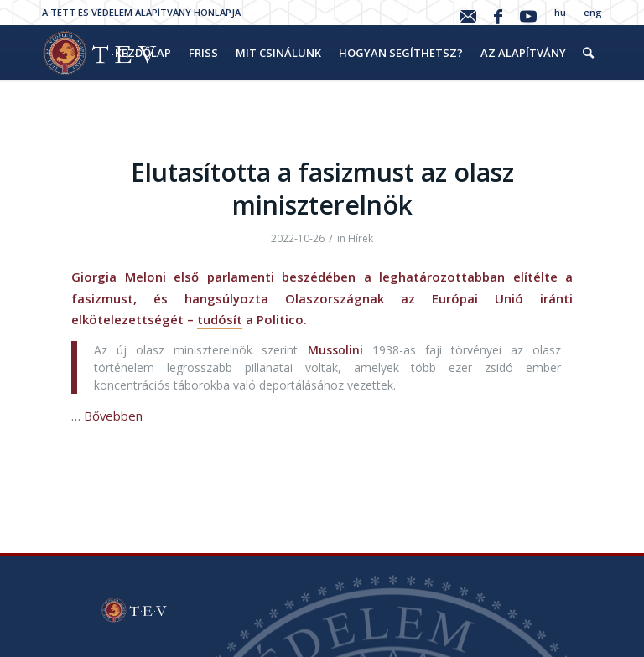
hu (560, 12)
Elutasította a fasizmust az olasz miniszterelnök (322, 189)
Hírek (361, 238)
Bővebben (113, 416)
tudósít (220, 319)
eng (593, 12)
